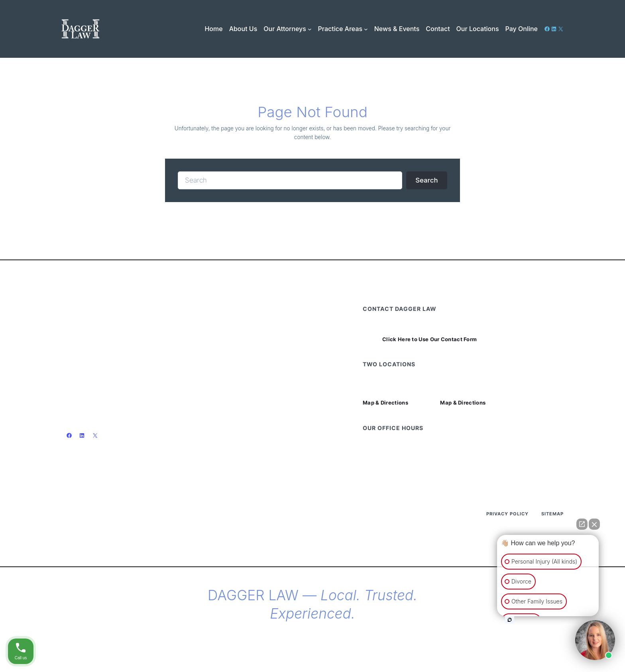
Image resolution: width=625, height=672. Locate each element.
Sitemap (552, 514)
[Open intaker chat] (510, 620)
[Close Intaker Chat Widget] (594, 524)
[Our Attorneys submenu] (310, 29)
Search (426, 180)
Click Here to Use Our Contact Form (429, 339)
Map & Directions (385, 403)
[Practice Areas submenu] (366, 29)
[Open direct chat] (582, 524)
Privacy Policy (507, 514)
